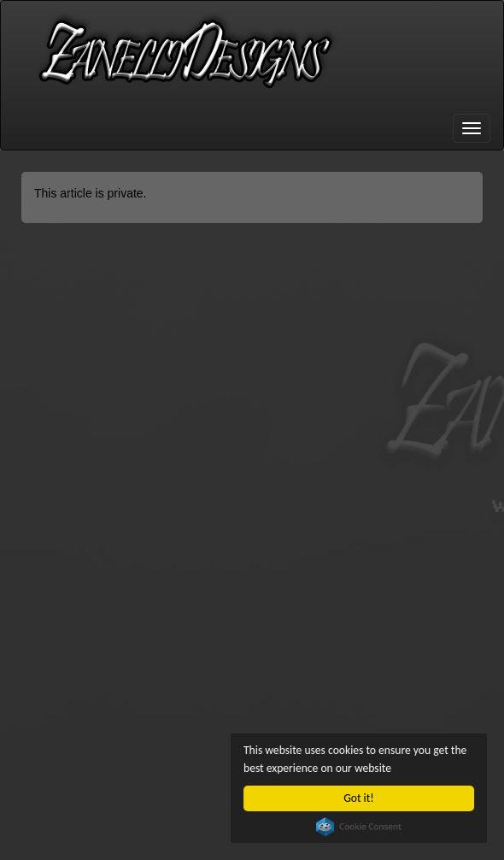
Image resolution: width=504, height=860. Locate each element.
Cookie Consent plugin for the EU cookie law (359, 827)
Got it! (358, 798)
